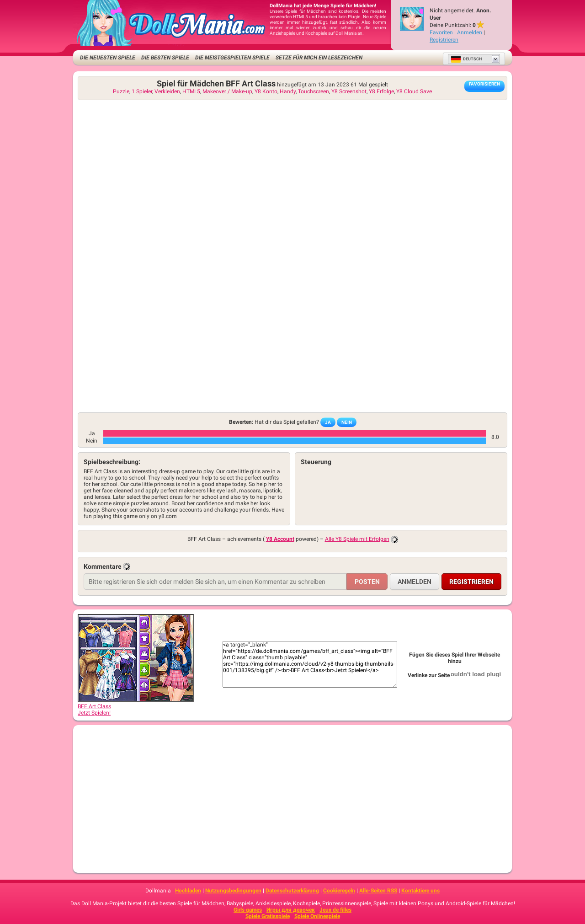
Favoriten (441, 32)
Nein (347, 422)
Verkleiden (167, 91)
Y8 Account (280, 539)
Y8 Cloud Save (414, 91)
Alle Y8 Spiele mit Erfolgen (357, 539)
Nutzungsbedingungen (233, 891)
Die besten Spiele (165, 58)
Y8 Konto (266, 91)
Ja (328, 422)
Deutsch (466, 59)
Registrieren (444, 40)
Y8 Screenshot (349, 91)
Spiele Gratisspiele (268, 916)
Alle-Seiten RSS (378, 891)
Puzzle (121, 91)
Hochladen (188, 891)
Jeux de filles (335, 910)
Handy (288, 91)
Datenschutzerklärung (292, 891)
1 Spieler (142, 91)
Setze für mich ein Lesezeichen (319, 58)
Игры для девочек (291, 910)
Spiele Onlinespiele (317, 916)
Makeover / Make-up (227, 91)
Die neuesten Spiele (108, 58)
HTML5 (191, 91)
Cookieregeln (339, 891)
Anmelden (470, 32)
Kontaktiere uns (420, 891)
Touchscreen (314, 91)
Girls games (248, 910)
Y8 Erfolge (381, 91)
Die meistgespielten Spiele (232, 58)
